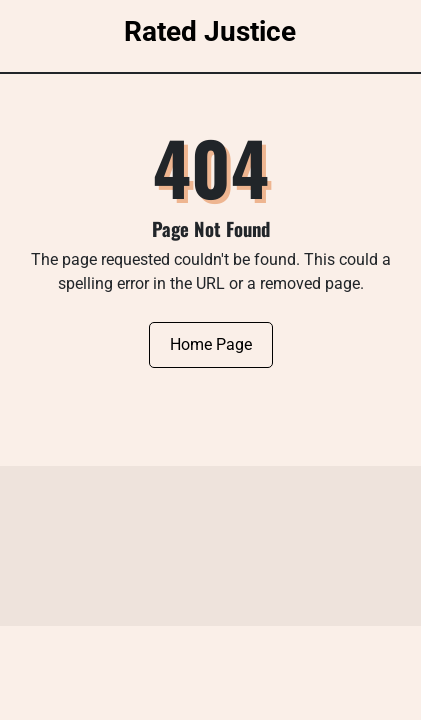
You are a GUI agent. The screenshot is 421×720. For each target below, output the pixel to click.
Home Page (211, 344)
